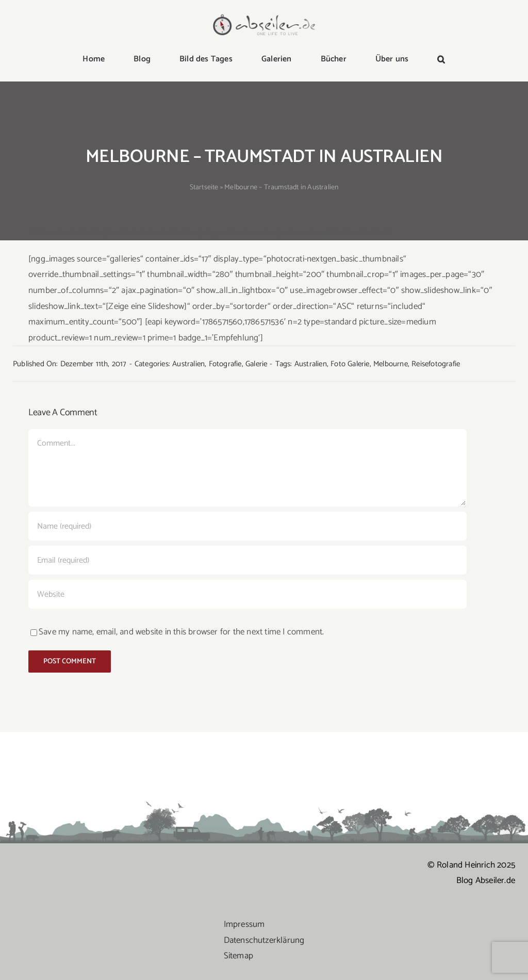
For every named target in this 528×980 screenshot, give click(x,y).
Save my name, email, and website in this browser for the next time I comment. (181, 632)
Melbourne (391, 364)
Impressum (244, 924)
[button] (441, 60)
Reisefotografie (436, 364)
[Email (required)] (247, 560)
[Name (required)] (247, 526)
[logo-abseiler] (264, 17)
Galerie (256, 364)
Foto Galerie (350, 364)
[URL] (247, 594)
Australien (188, 364)
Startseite (204, 187)
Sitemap (238, 956)
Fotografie (225, 364)
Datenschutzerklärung (264, 940)
